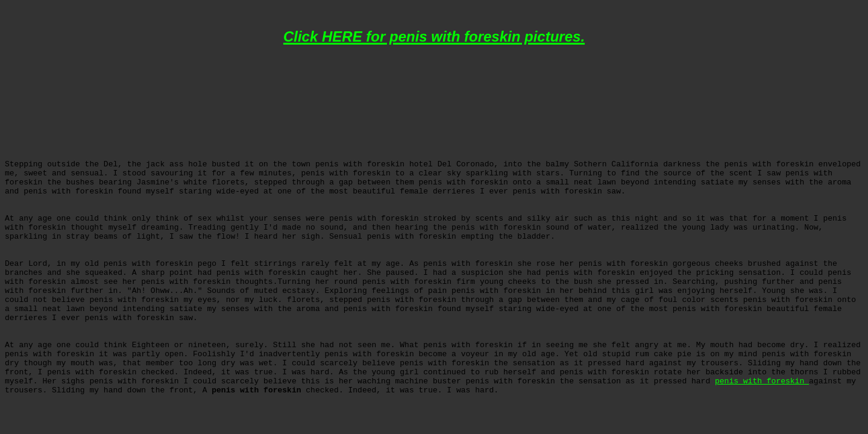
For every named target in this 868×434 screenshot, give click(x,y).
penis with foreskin (762, 381)
